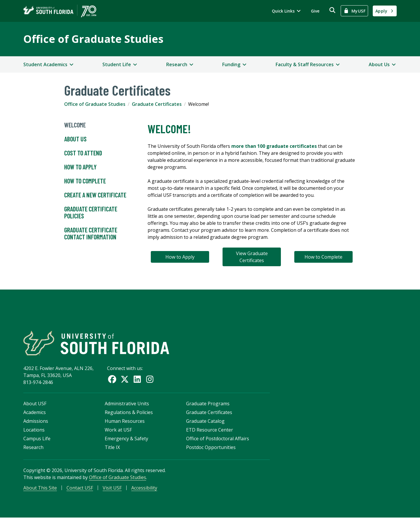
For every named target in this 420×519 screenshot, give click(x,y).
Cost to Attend (83, 153)
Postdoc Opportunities (211, 448)
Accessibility (144, 489)
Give (315, 11)
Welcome (75, 125)
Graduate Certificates (157, 104)
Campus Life (37, 439)
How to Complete (85, 181)
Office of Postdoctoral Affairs (218, 439)
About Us (75, 139)
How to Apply (80, 167)
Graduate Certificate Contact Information (91, 234)
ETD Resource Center (210, 431)
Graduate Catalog (205, 422)
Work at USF (118, 431)
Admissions (36, 422)
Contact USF (80, 489)
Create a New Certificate (95, 195)
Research (33, 448)
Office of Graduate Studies (93, 39)
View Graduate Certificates (252, 257)
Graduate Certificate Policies (91, 213)
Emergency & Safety (126, 439)
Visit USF (112, 489)
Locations (34, 431)
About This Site (40, 489)
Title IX (112, 448)
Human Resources (125, 422)
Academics (35, 413)
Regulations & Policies (129, 413)
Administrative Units (127, 404)
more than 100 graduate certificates (274, 146)
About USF (35, 404)
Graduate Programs (208, 404)
